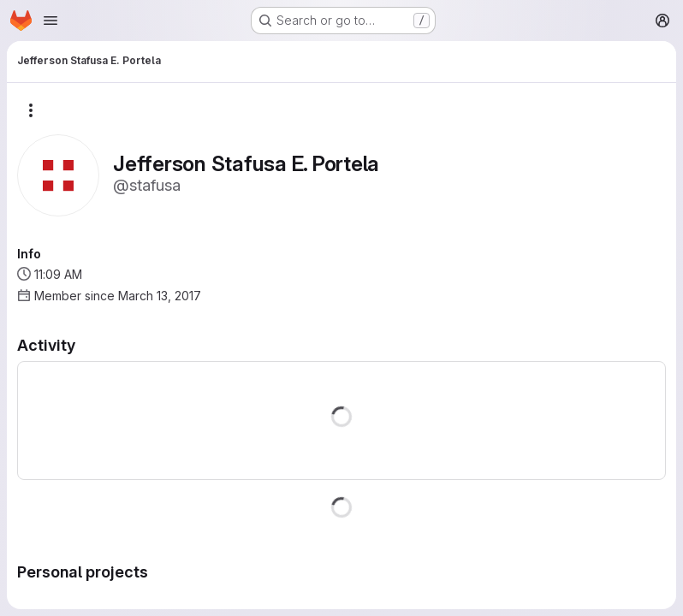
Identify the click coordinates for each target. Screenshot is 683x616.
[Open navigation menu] (50, 21)
